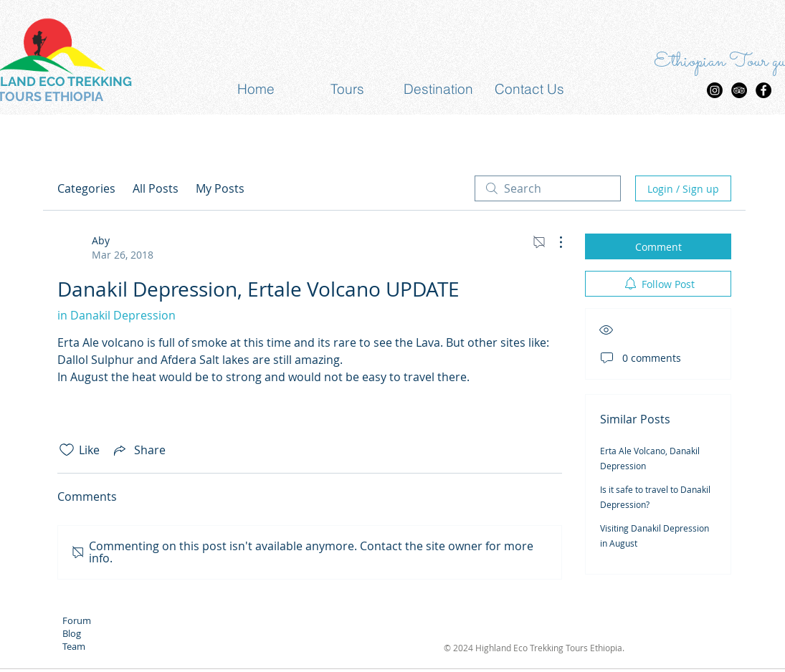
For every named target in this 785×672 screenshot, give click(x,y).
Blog (72, 633)
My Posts (220, 188)
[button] (347, 89)
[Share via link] (138, 450)
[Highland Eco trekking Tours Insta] (715, 90)
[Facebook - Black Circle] (763, 90)
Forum (77, 620)
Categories (86, 188)
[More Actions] (553, 242)
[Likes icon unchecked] (67, 450)
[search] (548, 188)
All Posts (156, 188)
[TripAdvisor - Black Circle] (739, 90)
